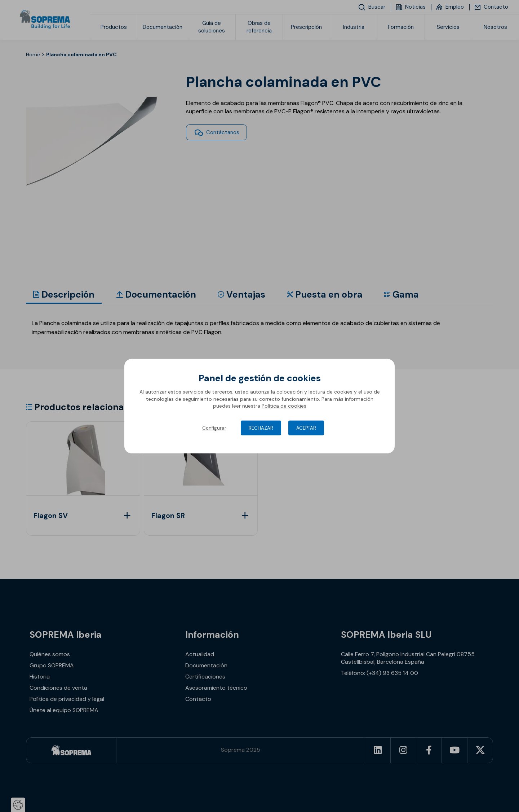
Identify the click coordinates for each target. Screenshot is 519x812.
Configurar (214, 428)
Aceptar (306, 428)
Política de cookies (284, 406)
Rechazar (261, 428)
